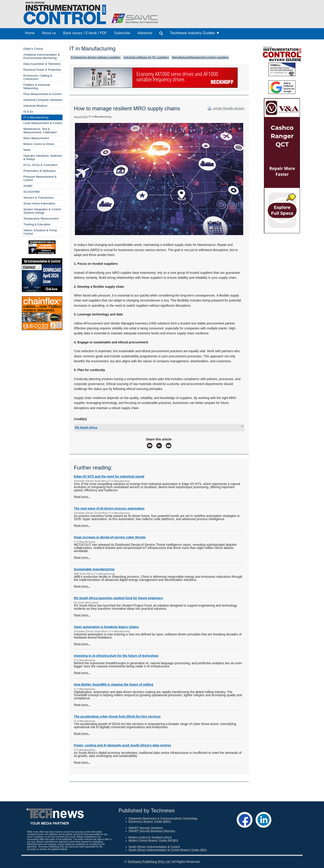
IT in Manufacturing (36, 117)
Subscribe (122, 33)
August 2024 (81, 117)
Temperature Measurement (41, 219)
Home (30, 33)
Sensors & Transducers (39, 198)
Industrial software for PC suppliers (146, 57)
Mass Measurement (36, 138)
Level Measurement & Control (43, 123)
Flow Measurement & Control (42, 94)
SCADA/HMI (31, 192)
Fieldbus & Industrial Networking (37, 86)
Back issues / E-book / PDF (85, 33)
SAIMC (28, 186)
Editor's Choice (33, 49)
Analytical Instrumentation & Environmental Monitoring (42, 56)
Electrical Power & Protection (42, 70)
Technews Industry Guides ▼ (195, 33)
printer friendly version (225, 108)
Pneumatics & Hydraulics (40, 171)
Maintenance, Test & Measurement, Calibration (40, 131)
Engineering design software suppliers (96, 57)
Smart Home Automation (39, 203)
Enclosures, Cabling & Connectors (38, 77)
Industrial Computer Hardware (43, 100)
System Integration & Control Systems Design (42, 211)
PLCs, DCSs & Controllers (40, 165)
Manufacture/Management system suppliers (200, 57)
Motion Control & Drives (39, 144)
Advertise (145, 33)
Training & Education (37, 224)
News (27, 150)
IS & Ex (28, 112)
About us (49, 33)
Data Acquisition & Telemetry (42, 64)
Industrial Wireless (35, 106)
